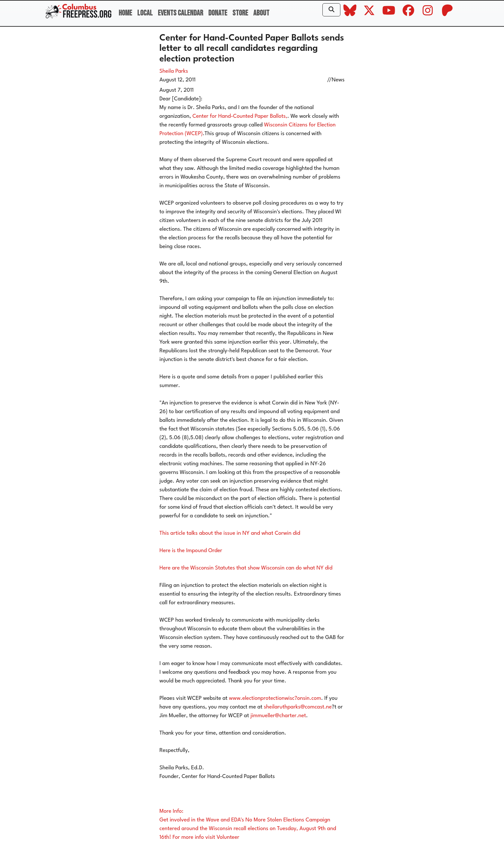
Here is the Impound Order (191, 551)
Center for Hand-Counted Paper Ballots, (240, 116)
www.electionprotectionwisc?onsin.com (275, 698)
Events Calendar (180, 13)
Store (240, 13)
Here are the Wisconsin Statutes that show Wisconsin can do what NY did (246, 568)
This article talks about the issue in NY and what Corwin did (230, 533)
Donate (218, 13)
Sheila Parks (174, 71)
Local (145, 13)
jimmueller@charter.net (278, 716)
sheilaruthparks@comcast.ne (298, 707)
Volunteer (228, 837)
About (261, 13)
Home (125, 13)
